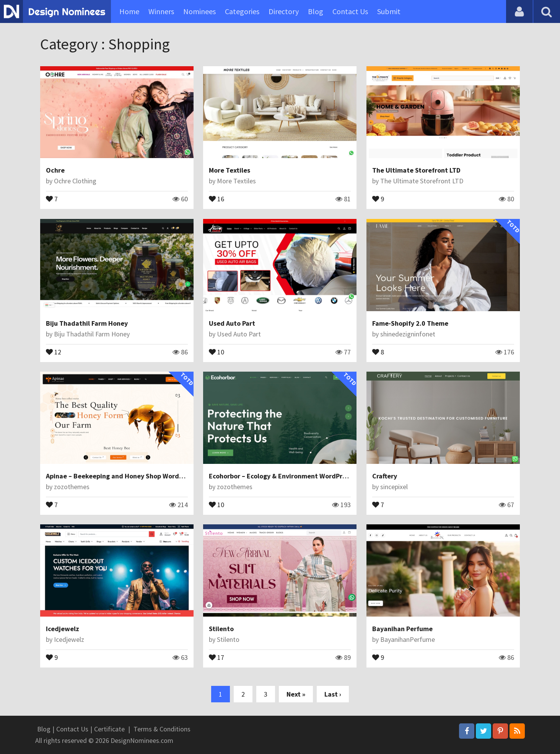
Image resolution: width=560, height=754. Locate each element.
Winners (161, 11)
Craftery (385, 476)
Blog (316, 11)
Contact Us (350, 11)
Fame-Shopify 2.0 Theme (410, 323)
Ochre (55, 170)
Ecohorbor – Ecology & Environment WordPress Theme (292, 476)
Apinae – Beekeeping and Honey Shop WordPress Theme (132, 476)
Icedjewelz (63, 629)
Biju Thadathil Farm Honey (87, 323)
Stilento (221, 629)
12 (54, 351)
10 (217, 351)
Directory (284, 11)
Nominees (199, 11)
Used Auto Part (232, 323)
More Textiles (230, 170)
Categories (242, 11)
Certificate (109, 729)
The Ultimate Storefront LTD (416, 170)
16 (217, 198)
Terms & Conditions (162, 729)
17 (217, 657)
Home (129, 11)
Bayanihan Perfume (402, 629)
